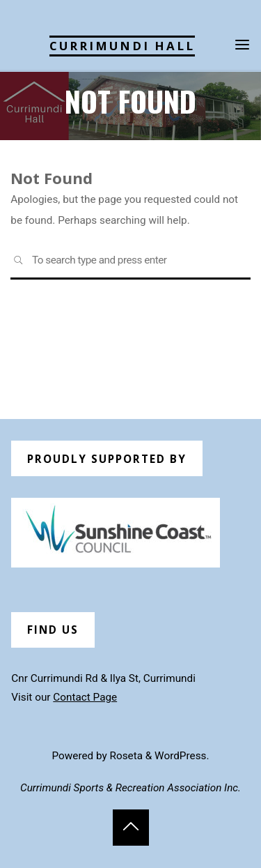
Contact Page (85, 697)
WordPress (180, 756)
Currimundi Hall (122, 46)
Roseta (125, 756)
